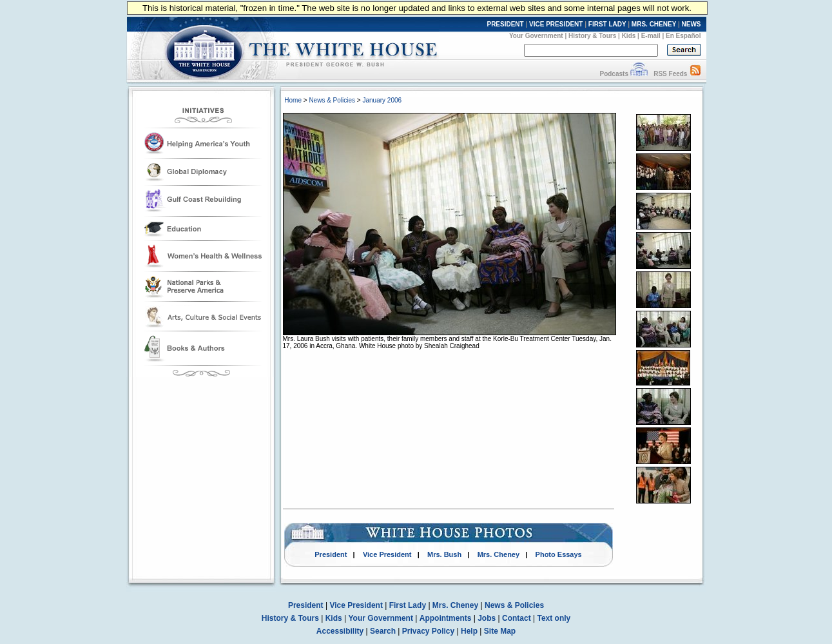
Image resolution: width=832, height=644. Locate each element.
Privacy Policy (428, 631)
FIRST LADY (607, 24)
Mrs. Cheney (498, 554)
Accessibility (340, 631)
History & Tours (592, 36)
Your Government (536, 36)
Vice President (387, 554)
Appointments (446, 618)
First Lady (408, 605)
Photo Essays (559, 554)
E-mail (651, 36)
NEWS (692, 24)
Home (293, 100)
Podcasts (614, 74)
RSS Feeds (670, 74)
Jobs (487, 618)
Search (383, 631)
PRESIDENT (505, 24)
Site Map (500, 631)
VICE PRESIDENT (556, 24)
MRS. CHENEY (654, 24)
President (331, 554)
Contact (517, 618)
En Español (683, 36)
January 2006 (382, 100)
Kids (629, 36)
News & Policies (332, 100)
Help (469, 631)
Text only (554, 618)
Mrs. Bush (444, 554)
